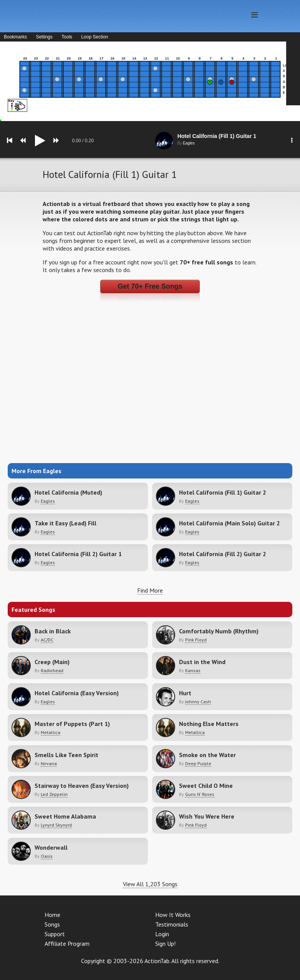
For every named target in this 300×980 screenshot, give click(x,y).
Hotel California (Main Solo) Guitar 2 (230, 523)
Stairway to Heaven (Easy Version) (82, 786)
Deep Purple (198, 763)
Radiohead (52, 670)
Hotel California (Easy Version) (77, 693)
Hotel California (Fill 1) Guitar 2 (223, 492)
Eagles (48, 501)
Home (52, 915)
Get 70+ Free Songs (150, 286)
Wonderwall (51, 847)
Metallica (51, 732)
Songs (52, 924)
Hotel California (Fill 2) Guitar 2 (223, 554)
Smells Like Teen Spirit (66, 755)
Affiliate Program (67, 943)
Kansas (193, 670)
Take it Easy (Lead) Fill (65, 523)
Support (55, 934)
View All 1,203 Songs (150, 884)
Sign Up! (165, 943)
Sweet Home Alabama (65, 816)
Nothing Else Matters (209, 724)
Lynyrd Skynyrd (56, 825)
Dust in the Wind (202, 662)
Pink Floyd (196, 640)
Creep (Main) (52, 662)
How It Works (173, 915)
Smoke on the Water (207, 755)
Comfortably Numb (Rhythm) (219, 631)
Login (162, 934)
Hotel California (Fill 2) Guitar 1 (78, 554)
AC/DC (47, 640)
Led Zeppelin (54, 794)
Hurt (185, 693)
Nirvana (49, 763)
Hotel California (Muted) (68, 492)
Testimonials (172, 924)
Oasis (47, 856)
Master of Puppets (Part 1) (72, 724)
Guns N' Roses (200, 794)
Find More (150, 590)
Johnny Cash (198, 702)
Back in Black (53, 631)
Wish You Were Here (207, 816)
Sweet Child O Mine (206, 786)
